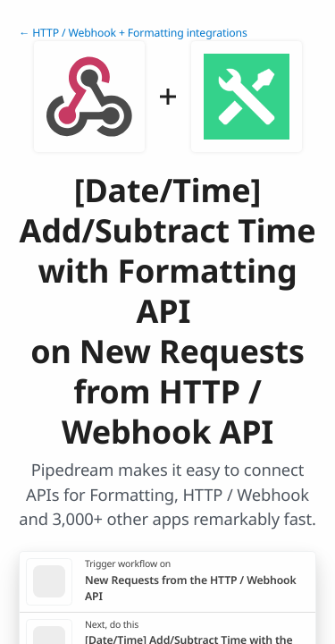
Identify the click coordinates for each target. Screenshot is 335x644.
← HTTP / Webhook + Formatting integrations (133, 33)
